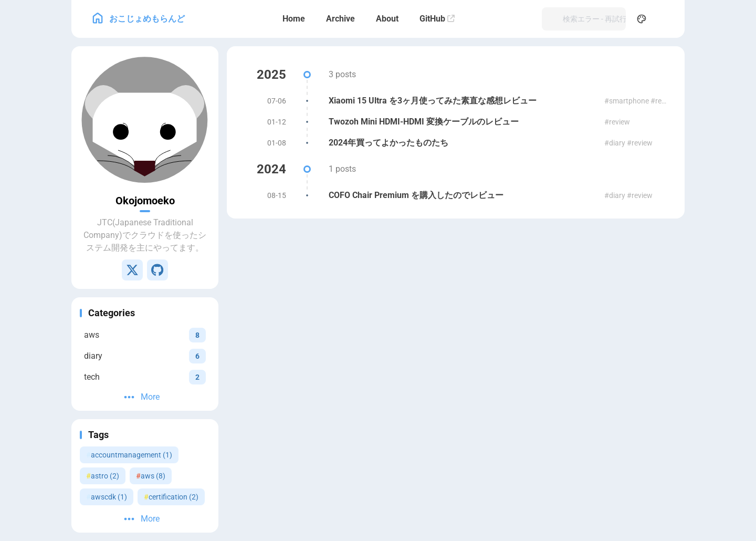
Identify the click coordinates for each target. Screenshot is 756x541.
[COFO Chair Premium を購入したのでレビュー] (456, 195)
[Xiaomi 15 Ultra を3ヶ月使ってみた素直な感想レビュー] (456, 101)
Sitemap (536, 266)
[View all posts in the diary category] (145, 356)
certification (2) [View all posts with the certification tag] (171, 497)
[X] (132, 270)
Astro (460, 277)
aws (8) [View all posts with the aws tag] (151, 476)
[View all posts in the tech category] (145, 377)
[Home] (294, 19)
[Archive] (340, 19)
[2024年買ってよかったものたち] (456, 143)
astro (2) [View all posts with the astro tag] (103, 476)
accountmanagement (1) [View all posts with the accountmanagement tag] (129, 455)
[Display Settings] (642, 19)
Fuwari (489, 277)
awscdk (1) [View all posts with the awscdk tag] (107, 497)
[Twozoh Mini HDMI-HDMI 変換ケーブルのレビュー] (456, 122)
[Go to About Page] (145, 120)
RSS (509, 266)
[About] (387, 19)
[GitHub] (437, 19)
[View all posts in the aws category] (145, 335)
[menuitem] (665, 19)
